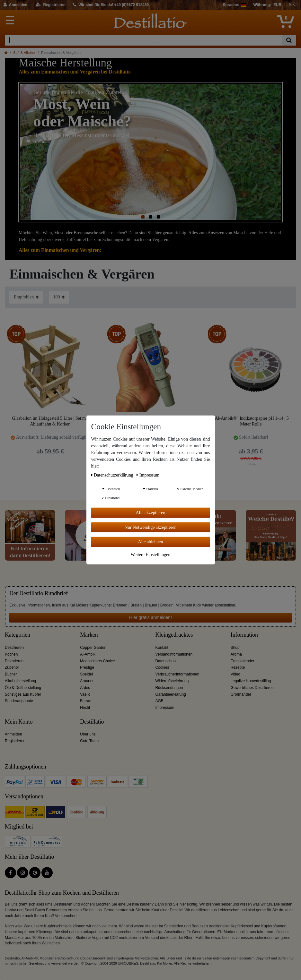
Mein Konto (19, 722)
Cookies (162, 667)
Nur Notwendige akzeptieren (151, 527)
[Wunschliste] (293, 5)
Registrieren (15, 741)
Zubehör (12, 667)
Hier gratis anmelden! (150, 617)
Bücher (11, 674)
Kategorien (18, 635)
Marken (89, 635)
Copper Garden (93, 648)
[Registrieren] (51, 5)
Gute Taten (89, 741)
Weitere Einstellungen (151, 554)
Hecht (85, 708)
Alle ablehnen (150, 542)
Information (244, 635)
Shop (235, 648)
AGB (159, 701)
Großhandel (241, 694)
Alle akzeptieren (150, 513)
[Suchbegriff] (143, 40)
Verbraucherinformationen (177, 674)
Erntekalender (243, 661)
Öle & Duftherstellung (23, 688)
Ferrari (86, 701)
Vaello (85, 694)
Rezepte (238, 667)
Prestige (87, 667)
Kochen (11, 654)
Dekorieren (14, 661)
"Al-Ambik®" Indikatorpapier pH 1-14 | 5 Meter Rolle (251, 421)
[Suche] (289, 40)
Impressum (165, 708)
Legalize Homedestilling (251, 681)
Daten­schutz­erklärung (113, 475)
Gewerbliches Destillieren (252, 688)
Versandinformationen (174, 654)
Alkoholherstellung (20, 681)
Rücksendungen (169, 688)
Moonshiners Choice (97, 661)
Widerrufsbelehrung (172, 681)
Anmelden (13, 734)
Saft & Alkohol (24, 53)
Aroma (236, 654)
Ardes (85, 688)
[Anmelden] (16, 5)
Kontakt (162, 648)
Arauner (87, 681)
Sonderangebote (19, 701)
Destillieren (14, 648)
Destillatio (92, 722)
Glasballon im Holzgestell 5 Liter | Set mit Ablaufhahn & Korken (50, 421)
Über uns (88, 734)
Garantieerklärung (171, 694)
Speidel (86, 674)
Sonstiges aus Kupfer (23, 694)
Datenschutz (166, 661)
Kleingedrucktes (174, 635)
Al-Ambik (88, 654)
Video (235, 674)
